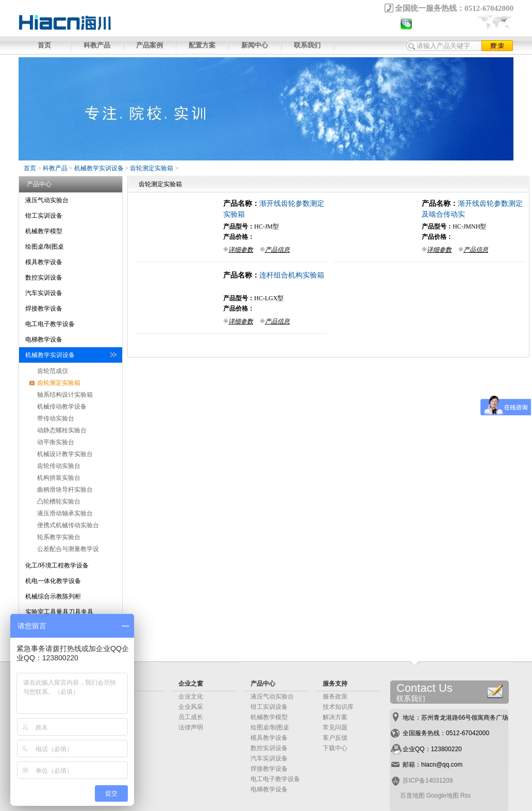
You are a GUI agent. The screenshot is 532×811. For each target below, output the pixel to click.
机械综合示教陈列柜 (53, 596)
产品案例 (149, 45)
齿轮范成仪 (53, 371)
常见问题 (335, 727)
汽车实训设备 (44, 293)
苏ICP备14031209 (428, 781)
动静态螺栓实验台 (62, 430)
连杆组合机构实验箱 (292, 275)
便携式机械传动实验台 (68, 525)
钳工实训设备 (44, 216)
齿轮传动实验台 (59, 466)
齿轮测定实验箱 (152, 168)
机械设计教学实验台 (65, 454)
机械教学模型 (44, 231)
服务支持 (335, 684)
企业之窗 (191, 684)
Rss (466, 796)
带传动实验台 (56, 418)
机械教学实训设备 (99, 168)
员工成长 (191, 717)
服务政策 (335, 696)
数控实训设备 (44, 278)
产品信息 (277, 250)
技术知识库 (338, 707)
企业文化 (191, 696)
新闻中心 (255, 45)
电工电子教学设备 (50, 324)
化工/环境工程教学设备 (57, 565)
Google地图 (443, 796)
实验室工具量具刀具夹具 (59, 612)
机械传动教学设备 (62, 407)
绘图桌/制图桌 (45, 247)
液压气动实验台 (47, 200)
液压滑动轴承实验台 (65, 513)
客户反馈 (335, 738)
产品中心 (263, 684)
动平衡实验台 (56, 442)
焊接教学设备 (44, 309)
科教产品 (97, 45)
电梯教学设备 (44, 339)
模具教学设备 (44, 262)
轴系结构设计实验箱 (65, 395)
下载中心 (335, 748)
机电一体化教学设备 (53, 581)
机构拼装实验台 (59, 478)
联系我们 (307, 45)
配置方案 (202, 45)
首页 (44, 45)
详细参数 (241, 250)
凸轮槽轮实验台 (59, 501)
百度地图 (412, 796)
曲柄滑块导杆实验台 (65, 490)
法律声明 (191, 727)
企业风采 (191, 707)
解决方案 (335, 717)
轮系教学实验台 (59, 537)
